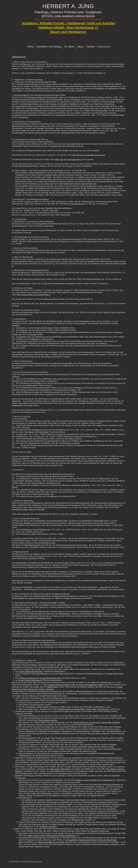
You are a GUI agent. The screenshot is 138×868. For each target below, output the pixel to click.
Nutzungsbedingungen (48, 720)
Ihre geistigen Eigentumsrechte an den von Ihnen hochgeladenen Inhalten (74, 685)
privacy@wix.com (78, 204)
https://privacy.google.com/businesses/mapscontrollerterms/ (52, 836)
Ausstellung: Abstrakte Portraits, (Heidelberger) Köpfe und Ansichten (68, 23)
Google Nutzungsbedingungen (31, 672)
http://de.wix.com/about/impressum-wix (89, 155)
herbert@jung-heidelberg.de (94, 73)
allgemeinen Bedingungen (60, 769)
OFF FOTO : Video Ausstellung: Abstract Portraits (68, 16)
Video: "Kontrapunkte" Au (47, 20)
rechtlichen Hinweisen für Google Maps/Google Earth (40, 678)
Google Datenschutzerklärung (30, 680)
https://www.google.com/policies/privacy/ (33, 295)
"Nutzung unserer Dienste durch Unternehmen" (95, 780)
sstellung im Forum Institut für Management (81, 20)
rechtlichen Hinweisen (48, 827)
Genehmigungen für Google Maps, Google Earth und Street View (84, 709)
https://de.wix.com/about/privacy (68, 160)
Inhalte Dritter (52, 687)
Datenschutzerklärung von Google (51, 842)
